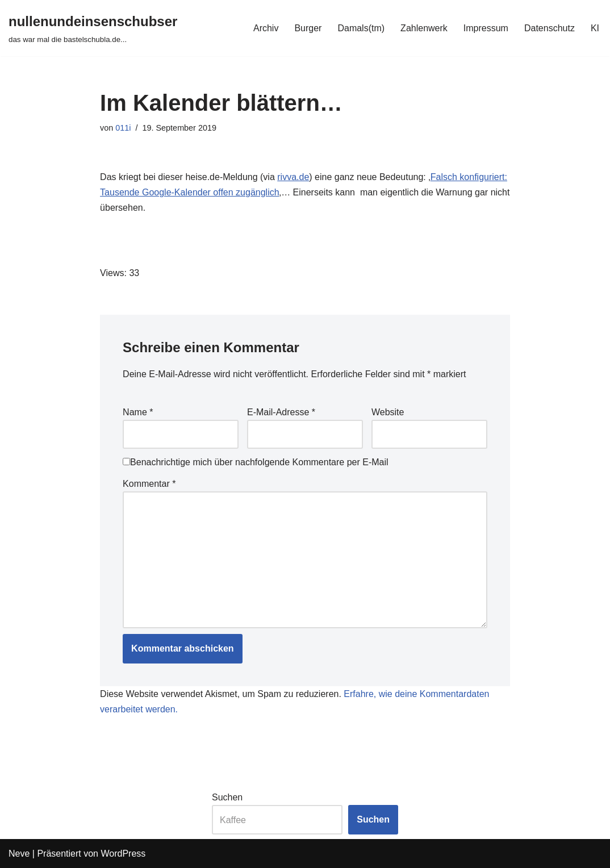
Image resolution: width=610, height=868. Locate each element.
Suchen (227, 797)
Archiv (266, 28)
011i (123, 128)
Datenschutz (550, 28)
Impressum (486, 28)
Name (138, 412)
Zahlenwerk (424, 28)
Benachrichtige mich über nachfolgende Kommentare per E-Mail (255, 462)
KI (595, 28)
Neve (19, 854)
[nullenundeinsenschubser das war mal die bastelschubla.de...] (93, 28)
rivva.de (293, 177)
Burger (308, 28)
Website (388, 412)
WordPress (123, 854)
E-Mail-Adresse (281, 412)
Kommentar (149, 484)
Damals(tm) (361, 28)
